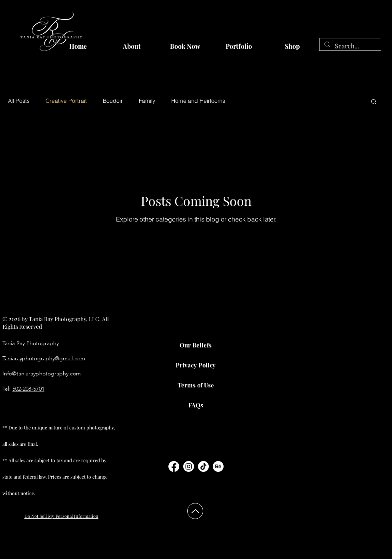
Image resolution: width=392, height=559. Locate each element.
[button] (374, 102)
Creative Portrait (66, 101)
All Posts (19, 101)
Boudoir (113, 101)
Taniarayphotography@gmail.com (44, 358)
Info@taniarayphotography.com (42, 373)
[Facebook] (174, 466)
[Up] (195, 511)
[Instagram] (189, 466)
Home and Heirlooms (198, 101)
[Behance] (218, 466)
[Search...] (349, 46)
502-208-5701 (28, 389)
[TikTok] (203, 466)
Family (147, 101)
